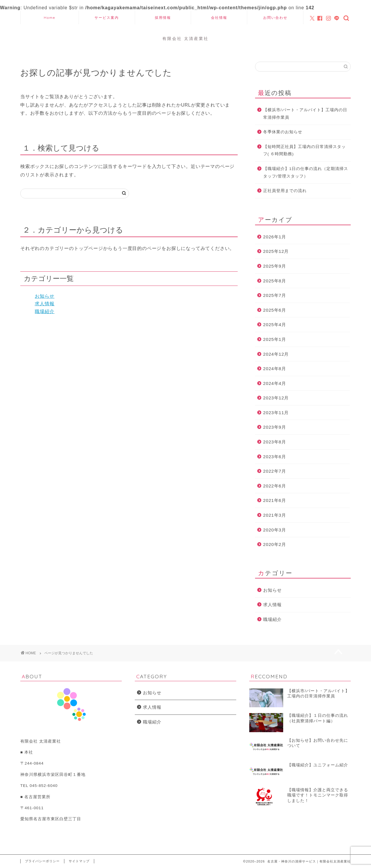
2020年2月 (275, 544)
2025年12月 (276, 251)
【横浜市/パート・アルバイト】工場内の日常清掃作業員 (305, 114)
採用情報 (163, 18)
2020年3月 (275, 530)
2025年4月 (275, 325)
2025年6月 (275, 310)
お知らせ (45, 296)
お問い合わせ (275, 18)
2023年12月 (276, 398)
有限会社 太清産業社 (185, 38)
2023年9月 (275, 427)
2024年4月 (275, 383)
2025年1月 (275, 339)
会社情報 (219, 18)
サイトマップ (79, 861)
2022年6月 (275, 486)
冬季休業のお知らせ (283, 132)
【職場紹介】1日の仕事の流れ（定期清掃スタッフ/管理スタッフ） (306, 172)
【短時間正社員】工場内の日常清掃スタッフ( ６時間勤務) (304, 150)
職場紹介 (45, 311)
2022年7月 (275, 471)
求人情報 (45, 304)
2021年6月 (275, 500)
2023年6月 (275, 457)
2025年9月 (275, 266)
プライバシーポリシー (42, 861)
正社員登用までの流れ (285, 191)
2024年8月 (275, 369)
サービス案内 (107, 18)
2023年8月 (275, 442)
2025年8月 (275, 281)
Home (50, 18)
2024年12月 (276, 354)
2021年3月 (275, 515)
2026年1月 (275, 237)
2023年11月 (276, 413)
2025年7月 (275, 295)
